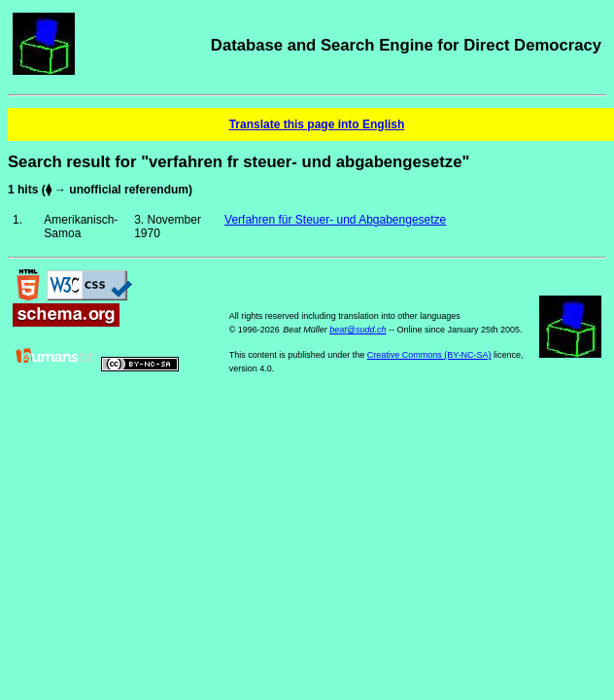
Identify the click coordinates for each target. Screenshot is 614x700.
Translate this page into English (317, 124)
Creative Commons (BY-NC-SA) (429, 355)
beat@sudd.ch (358, 330)
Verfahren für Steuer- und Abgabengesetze (335, 220)
